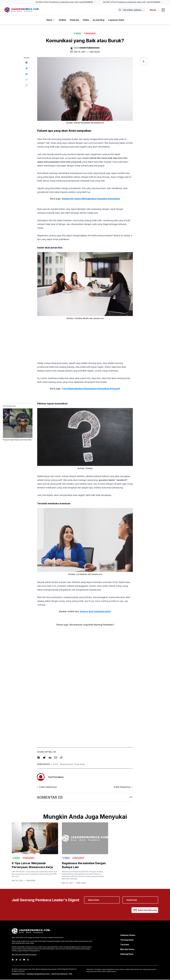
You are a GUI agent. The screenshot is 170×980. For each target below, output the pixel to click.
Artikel (62, 20)
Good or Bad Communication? (96, 612)
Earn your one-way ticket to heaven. (24, 955)
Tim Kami (125, 945)
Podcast (74, 20)
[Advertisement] (85, 339)
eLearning (99, 20)
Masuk (153, 10)
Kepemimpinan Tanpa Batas (72, 765)
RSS (71, 974)
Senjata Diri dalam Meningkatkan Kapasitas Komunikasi (91, 199)
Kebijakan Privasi (18, 974)
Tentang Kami (127, 940)
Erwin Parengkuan (89, 48)
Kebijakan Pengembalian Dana (38, 974)
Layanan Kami (116, 20)
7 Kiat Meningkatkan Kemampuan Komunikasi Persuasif (91, 389)
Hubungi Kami (127, 954)
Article (78, 34)
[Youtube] (24, 960)
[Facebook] (13, 960)
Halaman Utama (128, 935)
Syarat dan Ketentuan (59, 974)
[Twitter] (17, 960)
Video (86, 20)
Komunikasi (90, 34)
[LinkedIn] (20, 960)
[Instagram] (28, 960)
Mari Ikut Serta (127, 950)
